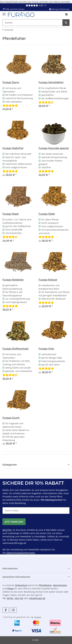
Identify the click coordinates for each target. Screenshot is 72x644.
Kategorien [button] (10, 465)
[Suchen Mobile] (33, 23)
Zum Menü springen (60, 2)
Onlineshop (21, 585)
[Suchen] (66, 23)
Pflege (10, 588)
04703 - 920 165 (15, 598)
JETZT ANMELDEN (14, 522)
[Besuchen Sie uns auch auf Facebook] (6, 610)
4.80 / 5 (36, 5)
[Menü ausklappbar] (4, 13)
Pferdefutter (45, 585)
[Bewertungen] (10, 105)
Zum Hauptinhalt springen (14, 2)
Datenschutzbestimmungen (21, 553)
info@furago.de (37, 598)
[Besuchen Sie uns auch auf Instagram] (13, 610)
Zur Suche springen (39, 2)
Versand (38, 617)
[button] (66, 14)
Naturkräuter (60, 585)
